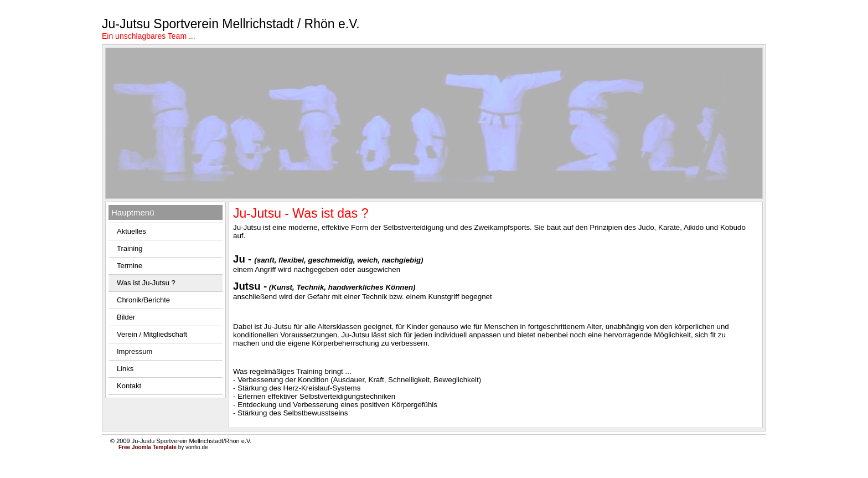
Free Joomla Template (148, 447)
